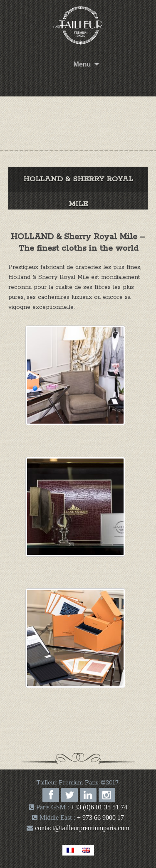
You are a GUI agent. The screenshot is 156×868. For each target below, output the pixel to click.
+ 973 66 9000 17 (100, 817)
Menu (82, 64)
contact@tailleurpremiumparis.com (81, 828)
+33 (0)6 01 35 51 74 (99, 807)
